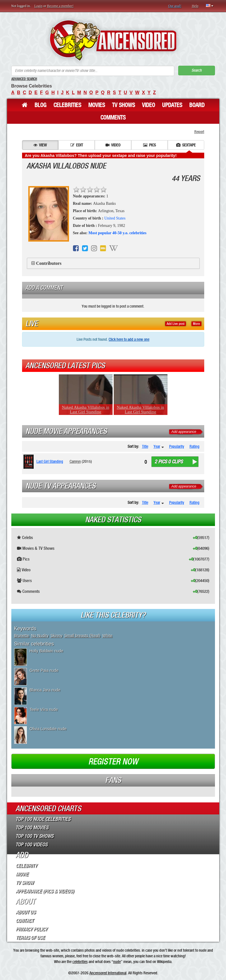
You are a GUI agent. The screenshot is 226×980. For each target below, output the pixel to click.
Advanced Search (24, 79)
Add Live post (176, 324)
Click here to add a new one (129, 339)
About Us (25, 912)
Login (39, 6)
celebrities (80, 962)
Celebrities (67, 105)
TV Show (24, 883)
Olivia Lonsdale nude (48, 729)
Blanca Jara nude (45, 690)
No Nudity (40, 636)
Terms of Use (30, 938)
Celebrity (26, 866)
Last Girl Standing (50, 461)
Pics (149, 145)
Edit (77, 145)
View (40, 145)
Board (197, 105)
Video (148, 105)
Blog (40, 105)
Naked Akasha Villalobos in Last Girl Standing (86, 410)
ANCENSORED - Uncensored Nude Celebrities (113, 40)
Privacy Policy (31, 929)
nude (117, 962)
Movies (97, 105)
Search (197, 70)
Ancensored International (108, 973)
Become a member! (60, 6)
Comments (113, 118)
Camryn (75, 461)
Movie (22, 874)
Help (195, 6)
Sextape (186, 145)
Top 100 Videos (32, 845)
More (196, 324)
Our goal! (175, 6)
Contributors (49, 263)
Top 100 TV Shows (35, 836)
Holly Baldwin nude (47, 651)
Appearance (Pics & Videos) (45, 891)
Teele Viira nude (44, 710)
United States (115, 218)
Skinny (56, 636)
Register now (113, 762)
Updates (172, 105)
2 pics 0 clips (169, 462)
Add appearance (184, 432)
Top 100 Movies (32, 828)
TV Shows (123, 105)
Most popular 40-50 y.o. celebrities (118, 233)
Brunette (22, 636)
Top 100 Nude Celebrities (43, 819)
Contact (24, 921)
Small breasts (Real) (82, 636)
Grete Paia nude (44, 670)
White (107, 636)
